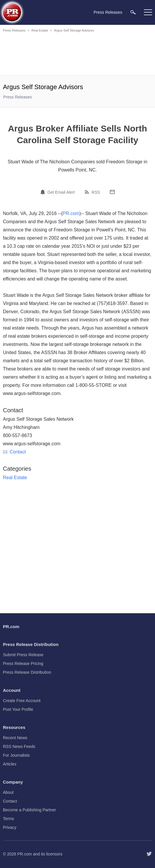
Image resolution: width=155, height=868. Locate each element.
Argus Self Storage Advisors (74, 30)
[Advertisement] (77, 55)
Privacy (10, 827)
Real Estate (40, 30)
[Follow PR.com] (149, 854)
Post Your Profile (18, 709)
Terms (8, 819)
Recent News (15, 738)
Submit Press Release (23, 655)
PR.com (71, 213)
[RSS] (88, 192)
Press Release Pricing (23, 663)
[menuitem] (133, 12)
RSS (96, 192)
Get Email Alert (61, 192)
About (8, 792)
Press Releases (14, 30)
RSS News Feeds (19, 746)
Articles (10, 764)
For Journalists (16, 755)
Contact (14, 452)
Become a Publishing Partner (29, 810)
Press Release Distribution (27, 672)
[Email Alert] (44, 192)
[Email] (112, 192)
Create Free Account (22, 701)
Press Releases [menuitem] (108, 12)
